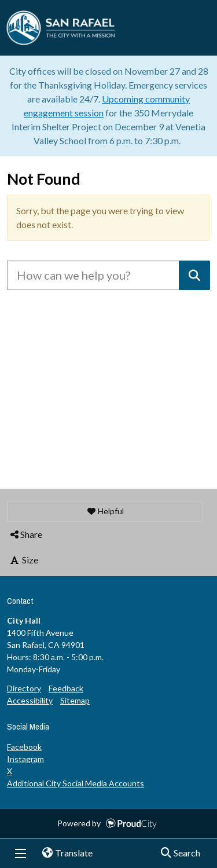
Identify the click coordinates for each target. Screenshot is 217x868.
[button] (105, 511)
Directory (24, 688)
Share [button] (25, 534)
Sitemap (75, 700)
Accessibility (30, 700)
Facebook (24, 747)
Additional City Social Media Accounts (76, 783)
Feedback (66, 688)
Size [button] (23, 560)
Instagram (25, 759)
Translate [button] (63, 854)
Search (177, 854)
